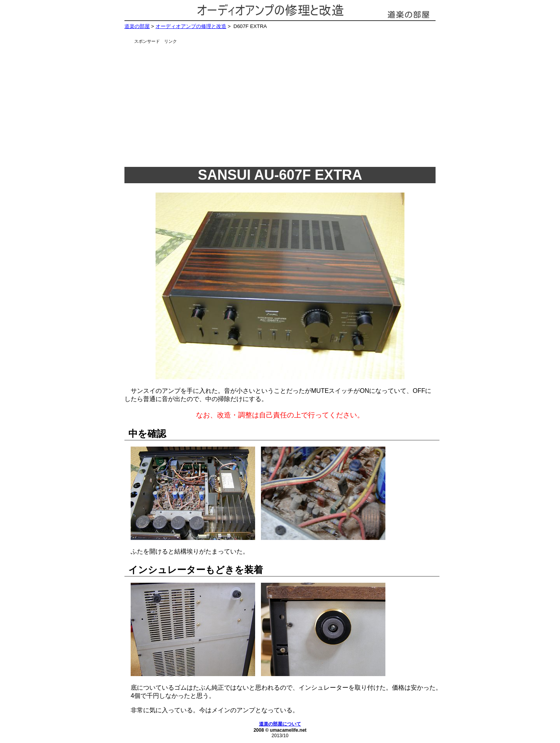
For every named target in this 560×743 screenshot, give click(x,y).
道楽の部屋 (137, 26)
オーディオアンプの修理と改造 (191, 26)
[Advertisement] (290, 103)
